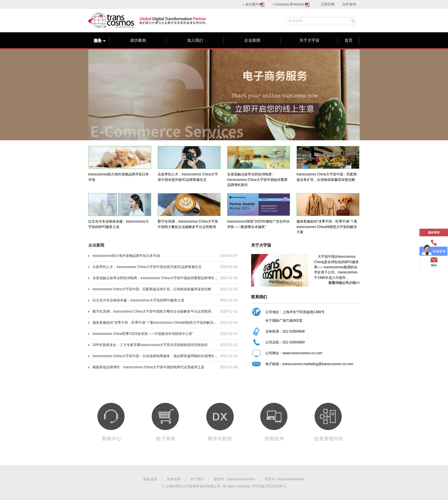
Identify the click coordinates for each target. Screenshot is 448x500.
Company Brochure (292, 4)
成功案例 (138, 40)
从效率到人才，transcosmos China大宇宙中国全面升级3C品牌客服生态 (147, 267)
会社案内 (255, 4)
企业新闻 (252, 40)
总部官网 (328, 4)
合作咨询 (349, 4)
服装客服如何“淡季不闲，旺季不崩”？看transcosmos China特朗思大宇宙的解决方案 (156, 323)
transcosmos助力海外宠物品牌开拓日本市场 (126, 256)
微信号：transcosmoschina (234, 479)
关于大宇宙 (309, 40)
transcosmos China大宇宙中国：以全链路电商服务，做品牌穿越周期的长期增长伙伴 (157, 356)
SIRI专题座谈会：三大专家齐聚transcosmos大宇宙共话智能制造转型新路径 (150, 345)
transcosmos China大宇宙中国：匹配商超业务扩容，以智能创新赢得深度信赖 (152, 289)
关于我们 (197, 479)
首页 (349, 40)
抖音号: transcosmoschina (284, 479)
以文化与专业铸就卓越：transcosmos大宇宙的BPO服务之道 (138, 300)
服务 (100, 40)
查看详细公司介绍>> (344, 283)
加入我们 (195, 40)
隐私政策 (150, 479)
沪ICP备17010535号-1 (269, 486)
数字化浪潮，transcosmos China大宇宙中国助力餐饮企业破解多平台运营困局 (152, 311)
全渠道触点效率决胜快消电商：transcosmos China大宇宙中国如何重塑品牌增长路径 (157, 278)
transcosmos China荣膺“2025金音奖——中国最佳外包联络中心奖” (143, 334)
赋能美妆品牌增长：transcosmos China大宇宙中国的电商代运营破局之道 (148, 367)
